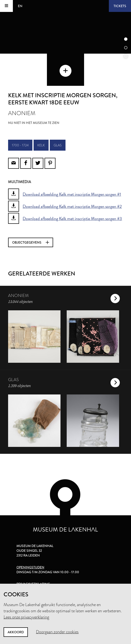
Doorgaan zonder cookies (57, 632)
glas (58, 145)
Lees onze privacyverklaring (26, 617)
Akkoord (16, 632)
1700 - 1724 (20, 145)
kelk (41, 145)
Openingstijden (30, 567)
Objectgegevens (31, 242)
